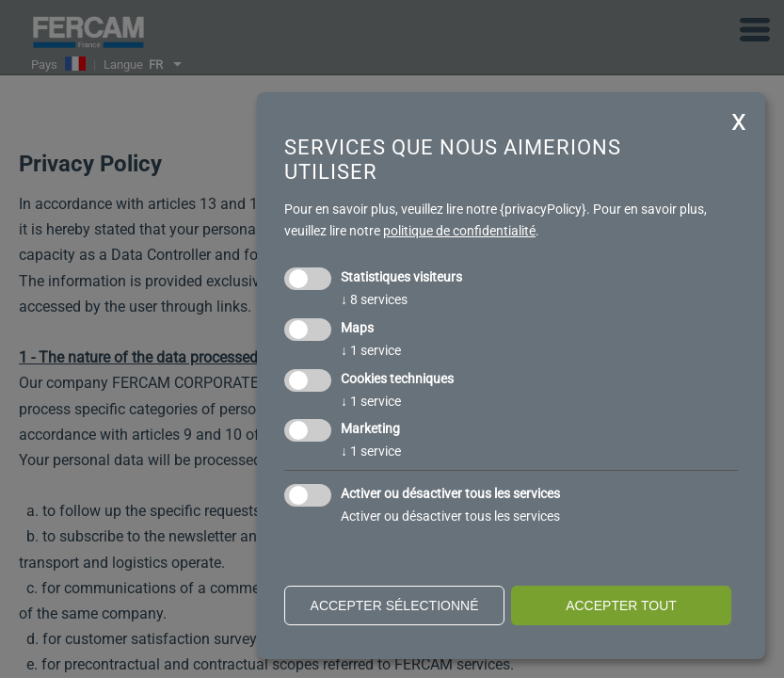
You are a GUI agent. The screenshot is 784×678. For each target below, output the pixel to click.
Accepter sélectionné (395, 605)
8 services (374, 299)
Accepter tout (621, 605)
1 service (371, 350)
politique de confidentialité (459, 231)
